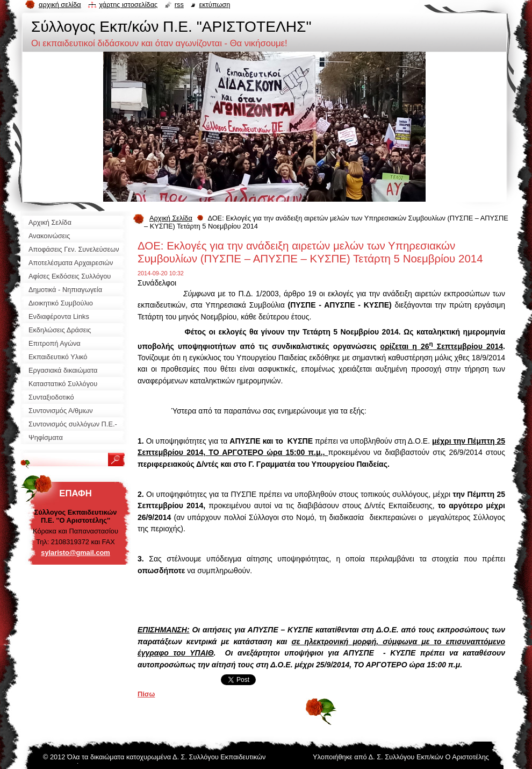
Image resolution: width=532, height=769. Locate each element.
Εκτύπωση (214, 5)
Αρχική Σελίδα (171, 218)
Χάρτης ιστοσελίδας (128, 5)
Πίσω (146, 694)
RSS (179, 5)
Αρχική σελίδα (60, 5)
